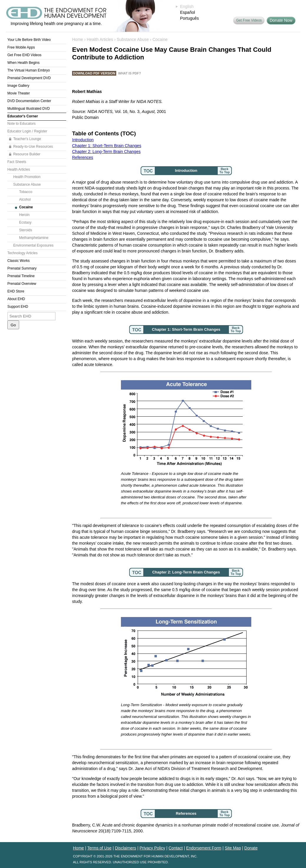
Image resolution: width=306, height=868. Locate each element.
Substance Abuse (27, 184)
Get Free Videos (249, 20)
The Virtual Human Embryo (29, 70)
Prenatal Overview (22, 284)
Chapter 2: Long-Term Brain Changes (106, 152)
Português (189, 18)
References (83, 157)
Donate (251, 848)
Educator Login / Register (27, 131)
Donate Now (281, 20)
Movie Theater (19, 93)
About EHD (16, 299)
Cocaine (26, 207)
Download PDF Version (94, 73)
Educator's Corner (23, 116)
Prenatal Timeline (21, 276)
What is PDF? (130, 73)
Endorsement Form (204, 848)
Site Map (233, 848)
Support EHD (18, 307)
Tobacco (26, 192)
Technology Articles (23, 253)
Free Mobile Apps (21, 47)
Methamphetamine (34, 238)
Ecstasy (25, 222)
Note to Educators (21, 124)
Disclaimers (125, 848)
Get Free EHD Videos (24, 55)
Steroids (26, 230)
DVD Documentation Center (29, 101)
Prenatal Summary (22, 268)
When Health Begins (23, 63)
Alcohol (25, 199)
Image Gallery (18, 86)
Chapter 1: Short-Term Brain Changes (107, 146)
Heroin (24, 215)
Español (188, 12)
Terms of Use (99, 848)
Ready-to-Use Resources (33, 147)
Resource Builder (27, 154)
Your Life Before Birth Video (29, 40)
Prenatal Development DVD (29, 78)
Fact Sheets (17, 162)
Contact (176, 848)
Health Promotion (27, 177)
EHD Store (16, 291)
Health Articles (19, 169)
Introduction (83, 140)
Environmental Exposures (33, 245)
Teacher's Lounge (27, 139)
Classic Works (19, 261)
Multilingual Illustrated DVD (29, 109)
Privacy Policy (152, 848)
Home (78, 39)
